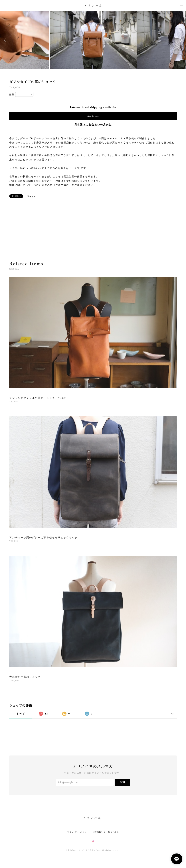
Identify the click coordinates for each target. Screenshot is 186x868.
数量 (12, 95)
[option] (93, 40)
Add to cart (93, 116)
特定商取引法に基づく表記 (106, 832)
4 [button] (97, 72)
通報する (32, 196)
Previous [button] (5, 40)
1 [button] (90, 72)
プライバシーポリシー (78, 832)
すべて (21, 714)
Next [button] (181, 40)
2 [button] (92, 72)
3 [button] (94, 72)
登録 (123, 782)
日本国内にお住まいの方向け (93, 125)
